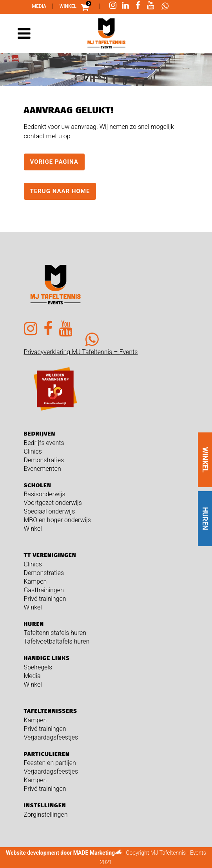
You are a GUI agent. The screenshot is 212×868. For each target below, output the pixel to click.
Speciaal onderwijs (50, 511)
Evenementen (43, 469)
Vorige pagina (54, 162)
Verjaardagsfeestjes (51, 737)
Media (39, 6)
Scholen (38, 485)
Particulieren (47, 754)
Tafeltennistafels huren (55, 633)
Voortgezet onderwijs (53, 503)
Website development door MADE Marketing (60, 853)
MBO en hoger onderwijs (57, 520)
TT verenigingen (50, 555)
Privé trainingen (45, 599)
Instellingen (45, 805)
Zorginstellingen (46, 815)
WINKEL (205, 460)
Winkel (68, 6)
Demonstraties (44, 460)
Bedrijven (40, 434)
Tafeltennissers (51, 711)
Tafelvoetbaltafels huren (57, 641)
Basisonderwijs (45, 494)
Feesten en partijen (50, 763)
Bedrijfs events (44, 443)
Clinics (33, 451)
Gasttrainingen (44, 590)
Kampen (35, 581)
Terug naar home (60, 191)
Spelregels (38, 667)
